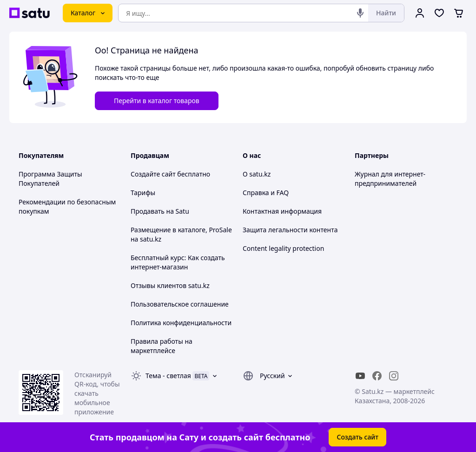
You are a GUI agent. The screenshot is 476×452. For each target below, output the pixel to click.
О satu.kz (257, 174)
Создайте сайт (153, 174)
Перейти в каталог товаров (157, 101)
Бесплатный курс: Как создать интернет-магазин (178, 262)
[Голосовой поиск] (360, 13)
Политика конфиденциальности (181, 323)
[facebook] (377, 376)
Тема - (168, 376)
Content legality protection (283, 248)
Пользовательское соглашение (180, 304)
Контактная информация (282, 211)
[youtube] (360, 376)
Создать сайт (357, 437)
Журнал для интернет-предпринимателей (390, 179)
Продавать (148, 211)
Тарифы (143, 193)
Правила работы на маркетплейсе (162, 346)
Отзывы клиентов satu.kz (170, 285)
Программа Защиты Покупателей (50, 179)
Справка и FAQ (266, 193)
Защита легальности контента (290, 230)
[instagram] (394, 376)
